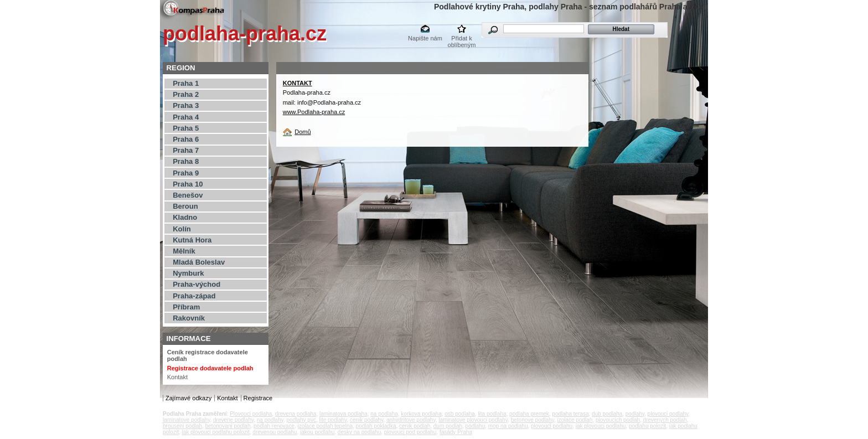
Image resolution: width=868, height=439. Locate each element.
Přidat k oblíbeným (462, 39)
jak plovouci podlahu (601, 426)
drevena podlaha (296, 414)
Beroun (185, 206)
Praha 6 (186, 139)
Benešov (188, 195)
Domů (303, 132)
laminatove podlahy (186, 420)
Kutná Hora (192, 240)
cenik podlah (415, 426)
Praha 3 (186, 105)
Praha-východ (197, 284)
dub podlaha (607, 414)
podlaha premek (529, 414)
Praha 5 (186, 128)
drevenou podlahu (275, 432)
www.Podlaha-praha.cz (314, 112)
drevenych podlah (665, 420)
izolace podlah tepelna (325, 426)
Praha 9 (186, 173)
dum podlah (448, 426)
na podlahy (270, 420)
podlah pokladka (376, 426)
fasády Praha (456, 432)
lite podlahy (333, 420)
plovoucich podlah (618, 420)
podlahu (476, 426)
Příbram (186, 307)
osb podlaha (460, 414)
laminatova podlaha (343, 414)
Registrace (258, 398)
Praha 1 (186, 83)
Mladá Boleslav (199, 262)
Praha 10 (188, 184)
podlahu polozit (647, 426)
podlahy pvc (301, 420)
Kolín (182, 229)
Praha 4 (186, 117)
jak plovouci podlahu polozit (215, 432)
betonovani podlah (228, 426)
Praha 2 (186, 94)
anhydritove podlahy (411, 420)
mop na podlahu (508, 426)
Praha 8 (186, 161)
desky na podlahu (359, 432)
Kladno (185, 217)
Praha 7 (186, 150)
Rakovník (189, 318)
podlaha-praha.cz (245, 33)
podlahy (635, 414)
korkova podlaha (421, 414)
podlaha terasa (570, 414)
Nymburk (188, 273)
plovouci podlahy (668, 414)
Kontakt (177, 377)
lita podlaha (492, 414)
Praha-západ (194, 296)
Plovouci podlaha (251, 414)
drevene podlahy (233, 420)
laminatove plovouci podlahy (473, 420)
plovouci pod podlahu (410, 432)
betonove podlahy (533, 420)
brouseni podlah (182, 426)
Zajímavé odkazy (188, 398)
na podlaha (384, 414)
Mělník (184, 251)
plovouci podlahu (552, 426)
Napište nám (425, 38)
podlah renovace (274, 426)
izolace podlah (575, 420)
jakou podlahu (317, 432)
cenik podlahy (366, 420)
